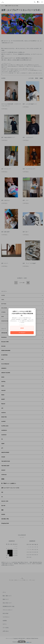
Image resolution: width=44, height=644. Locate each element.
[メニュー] (42, 2)
